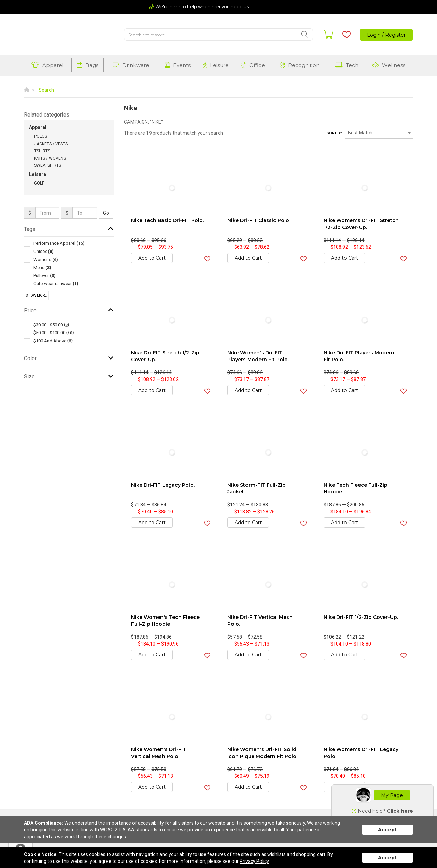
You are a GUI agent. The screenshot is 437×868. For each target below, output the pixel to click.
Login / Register (386, 35)
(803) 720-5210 (269, 6)
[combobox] (379, 133)
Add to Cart (152, 258)
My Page (392, 795)
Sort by (335, 133)
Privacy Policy (254, 861)
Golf (39, 183)
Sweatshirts (48, 165)
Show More (36, 295)
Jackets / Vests (51, 144)
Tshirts (42, 151)
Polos (41, 136)
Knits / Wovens (50, 158)
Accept (387, 830)
